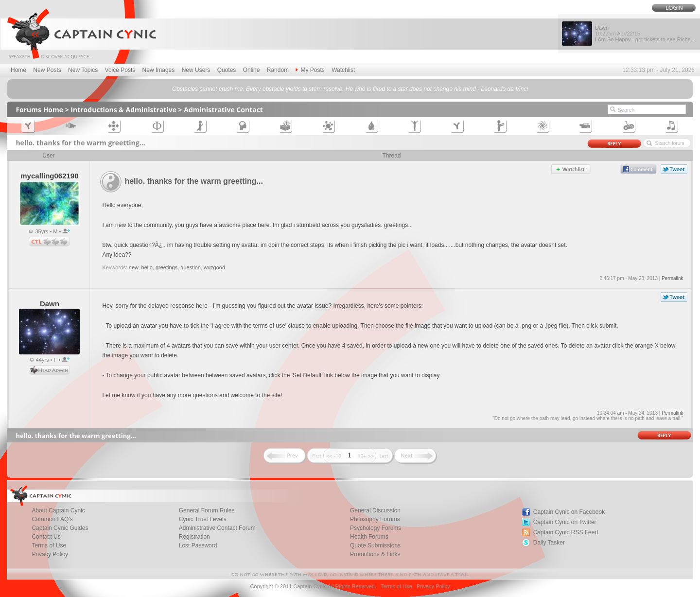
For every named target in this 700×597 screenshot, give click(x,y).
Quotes (227, 70)
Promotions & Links (375, 554)
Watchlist (343, 70)
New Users (196, 70)
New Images (159, 70)
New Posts (47, 70)
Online (252, 70)
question (191, 267)
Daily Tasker (549, 543)
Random (278, 70)
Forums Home (39, 110)
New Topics (83, 70)
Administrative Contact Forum (217, 528)
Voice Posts (120, 70)
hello (147, 267)
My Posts (310, 70)
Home (18, 70)
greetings (166, 267)
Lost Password (198, 545)
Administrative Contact (223, 110)
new (134, 267)
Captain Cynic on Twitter (565, 522)
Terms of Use (396, 586)
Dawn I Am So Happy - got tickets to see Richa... (645, 34)
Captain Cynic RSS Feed (566, 532)
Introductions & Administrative (123, 110)
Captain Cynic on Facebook (569, 512)
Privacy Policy (50, 554)
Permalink (672, 278)
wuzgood (214, 267)
